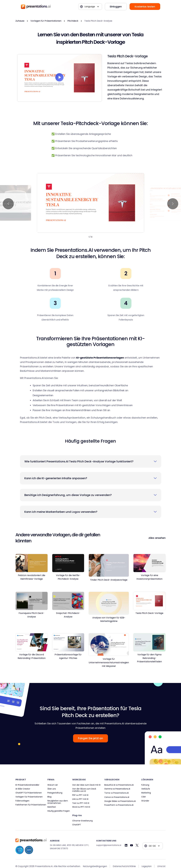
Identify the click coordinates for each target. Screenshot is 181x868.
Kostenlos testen (145, 7)
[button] (90, 7)
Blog (49, 797)
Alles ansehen (157, 538)
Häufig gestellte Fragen (59, 811)
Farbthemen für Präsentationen (31, 805)
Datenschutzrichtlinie (124, 866)
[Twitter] (137, 845)
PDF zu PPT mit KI (80, 795)
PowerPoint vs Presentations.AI (119, 805)
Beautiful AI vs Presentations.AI (119, 785)
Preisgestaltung (55, 793)
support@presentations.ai (109, 845)
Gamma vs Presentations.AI (117, 789)
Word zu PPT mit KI (81, 807)
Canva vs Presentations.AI (117, 797)
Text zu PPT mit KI (81, 803)
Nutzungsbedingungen (95, 866)
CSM (143, 797)
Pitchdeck (73, 21)
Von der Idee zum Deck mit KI (86, 785)
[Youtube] (132, 845)
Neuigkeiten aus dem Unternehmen (58, 802)
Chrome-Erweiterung (82, 821)
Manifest (52, 807)
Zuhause (20, 21)
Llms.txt (161, 866)
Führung (145, 785)
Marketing (146, 793)
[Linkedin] (126, 845)
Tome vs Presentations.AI (116, 793)
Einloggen (116, 7)
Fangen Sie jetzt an (90, 738)
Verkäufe (146, 789)
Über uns (52, 789)
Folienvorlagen (22, 801)
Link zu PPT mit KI (80, 799)
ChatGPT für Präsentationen (29, 793)
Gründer (145, 801)
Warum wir (53, 785)
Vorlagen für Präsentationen (46, 21)
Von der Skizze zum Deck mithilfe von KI (84, 790)
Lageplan (147, 866)
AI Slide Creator (23, 789)
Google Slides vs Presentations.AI (120, 801)
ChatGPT (77, 825)
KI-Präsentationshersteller (27, 785)
